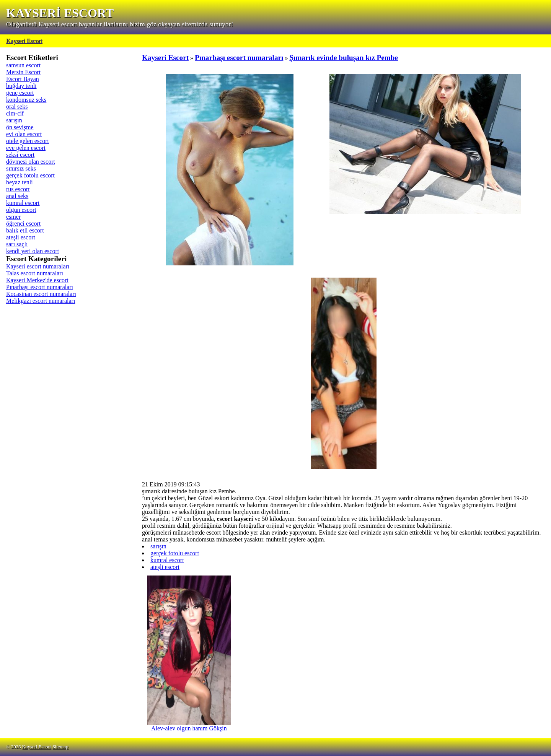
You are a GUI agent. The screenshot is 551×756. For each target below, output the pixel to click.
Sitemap (60, 747)
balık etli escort (25, 230)
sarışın (14, 120)
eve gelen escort (26, 148)
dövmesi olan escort (31, 162)
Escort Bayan (23, 79)
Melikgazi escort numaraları (41, 301)
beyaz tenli (20, 182)
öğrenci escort (23, 224)
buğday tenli (21, 86)
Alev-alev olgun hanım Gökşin (189, 726)
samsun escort (23, 65)
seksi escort (20, 155)
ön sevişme (20, 127)
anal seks (17, 196)
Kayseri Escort (24, 41)
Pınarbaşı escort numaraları (40, 287)
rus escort (18, 189)
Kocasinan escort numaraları (41, 294)
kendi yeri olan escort (33, 251)
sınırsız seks (21, 168)
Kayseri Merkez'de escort (37, 280)
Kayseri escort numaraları (38, 266)
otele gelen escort (28, 141)
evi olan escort (24, 134)
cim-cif (15, 113)
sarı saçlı (17, 244)
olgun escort (21, 210)
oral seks (17, 106)
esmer (13, 217)
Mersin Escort (23, 72)
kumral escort (23, 203)
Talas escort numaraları (35, 273)
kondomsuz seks (26, 100)
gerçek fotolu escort (30, 175)
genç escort (20, 93)
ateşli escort (21, 237)
